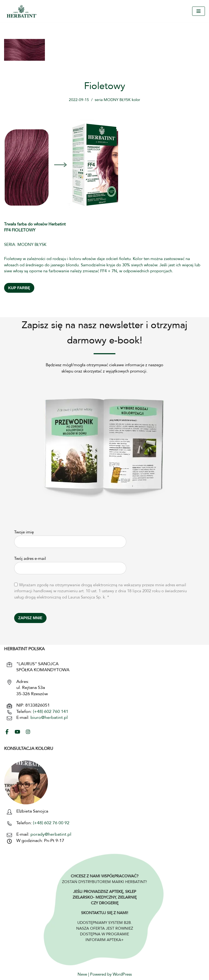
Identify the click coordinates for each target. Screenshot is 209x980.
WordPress (122, 975)
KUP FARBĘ (19, 288)
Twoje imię (70, 537)
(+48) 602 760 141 (51, 712)
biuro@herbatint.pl (49, 718)
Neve (82, 975)
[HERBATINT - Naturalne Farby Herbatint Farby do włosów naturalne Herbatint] (22, 11)
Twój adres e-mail (70, 564)
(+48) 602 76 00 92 (51, 823)
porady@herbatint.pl (51, 835)
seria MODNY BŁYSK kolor (117, 100)
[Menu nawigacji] (199, 11)
